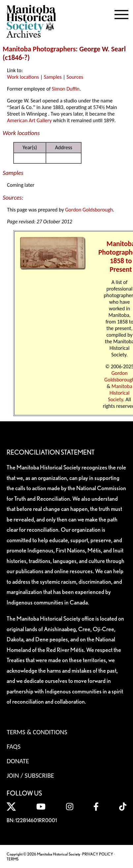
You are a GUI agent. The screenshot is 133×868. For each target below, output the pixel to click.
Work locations (23, 77)
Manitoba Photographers (39, 49)
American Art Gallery (29, 120)
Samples (53, 77)
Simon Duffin (66, 89)
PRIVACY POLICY (98, 854)
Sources (75, 77)
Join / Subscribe (30, 775)
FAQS (14, 746)
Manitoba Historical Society (120, 393)
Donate (18, 761)
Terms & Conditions (37, 732)
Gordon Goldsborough (89, 210)
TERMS (13, 859)
